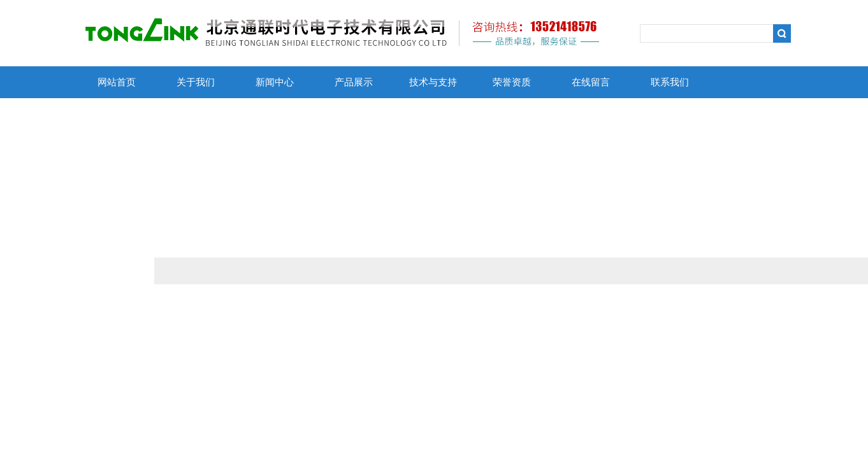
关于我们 (196, 82)
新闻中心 (275, 82)
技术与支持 (433, 82)
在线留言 (591, 82)
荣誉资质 (512, 82)
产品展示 (354, 82)
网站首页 (117, 82)
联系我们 (670, 82)
